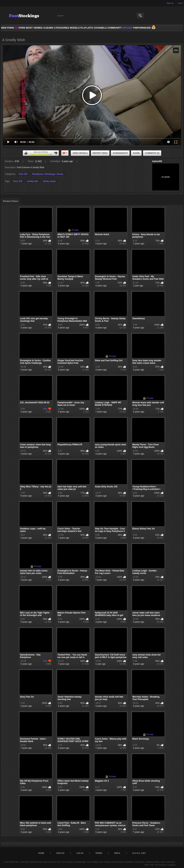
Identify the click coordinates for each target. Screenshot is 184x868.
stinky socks (49, 181)
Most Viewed (34, 28)
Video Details (80, 153)
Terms (99, 853)
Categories (62, 28)
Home (41, 853)
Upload (127, 28)
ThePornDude (142, 28)
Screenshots (120, 153)
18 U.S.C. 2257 (139, 853)
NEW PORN (8, 28)
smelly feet (33, 181)
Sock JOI (18, 181)
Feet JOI (23, 174)
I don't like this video (56, 153)
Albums (48, 28)
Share (136, 153)
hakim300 (157, 161)
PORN (20, 28)
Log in (180, 3)
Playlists (87, 28)
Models (75, 28)
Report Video (100, 153)
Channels (100, 28)
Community (114, 28)
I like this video (26, 153)
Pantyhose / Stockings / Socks (48, 174)
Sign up (170, 3)
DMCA (117, 853)
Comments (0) (152, 153)
